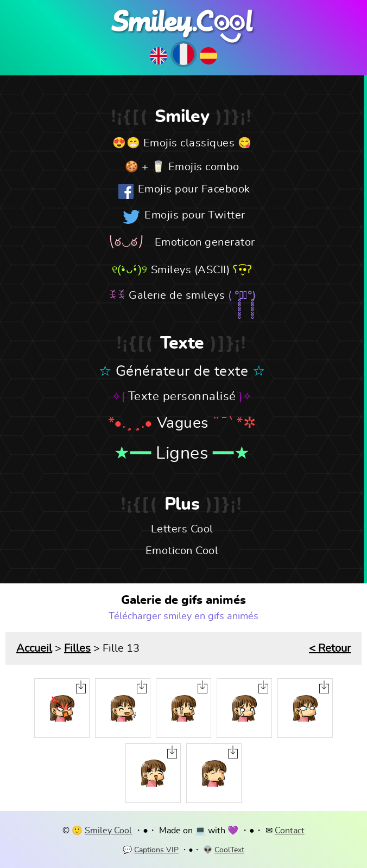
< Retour (330, 648)
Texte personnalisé (182, 396)
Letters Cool (182, 529)
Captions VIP (156, 850)
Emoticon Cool (182, 551)
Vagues (183, 423)
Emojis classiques (189, 143)
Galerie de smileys (177, 295)
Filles (77, 648)
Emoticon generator (205, 242)
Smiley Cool (108, 831)
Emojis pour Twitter (195, 215)
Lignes (182, 453)
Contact (290, 831)
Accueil (34, 648)
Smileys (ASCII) (191, 270)
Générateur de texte (182, 371)
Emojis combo (204, 167)
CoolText (229, 850)
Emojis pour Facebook (194, 189)
